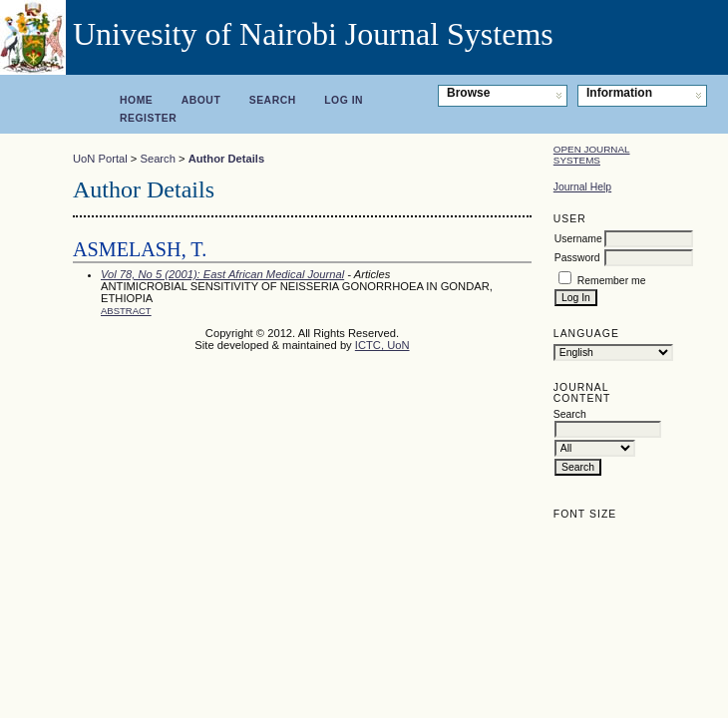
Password (577, 258)
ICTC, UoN (382, 345)
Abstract (126, 311)
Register (148, 118)
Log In (344, 100)
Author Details (226, 159)
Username (578, 239)
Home (136, 100)
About (201, 100)
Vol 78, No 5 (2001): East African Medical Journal (222, 274)
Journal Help (582, 187)
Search (273, 100)
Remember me (612, 281)
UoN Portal (100, 159)
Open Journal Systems (592, 155)
